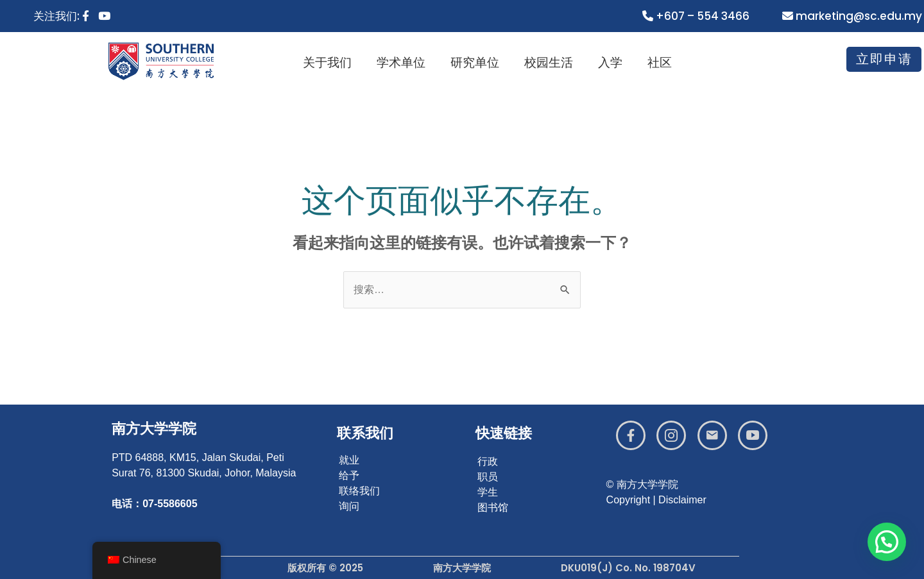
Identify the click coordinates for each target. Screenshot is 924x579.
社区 (663, 63)
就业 (349, 460)
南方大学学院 (154, 429)
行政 (488, 461)
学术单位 (407, 63)
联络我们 (359, 491)
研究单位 (480, 63)
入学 (614, 63)
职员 (488, 477)
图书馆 (493, 508)
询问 (349, 506)
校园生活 (553, 63)
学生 (488, 492)
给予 (349, 475)
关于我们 (334, 63)
